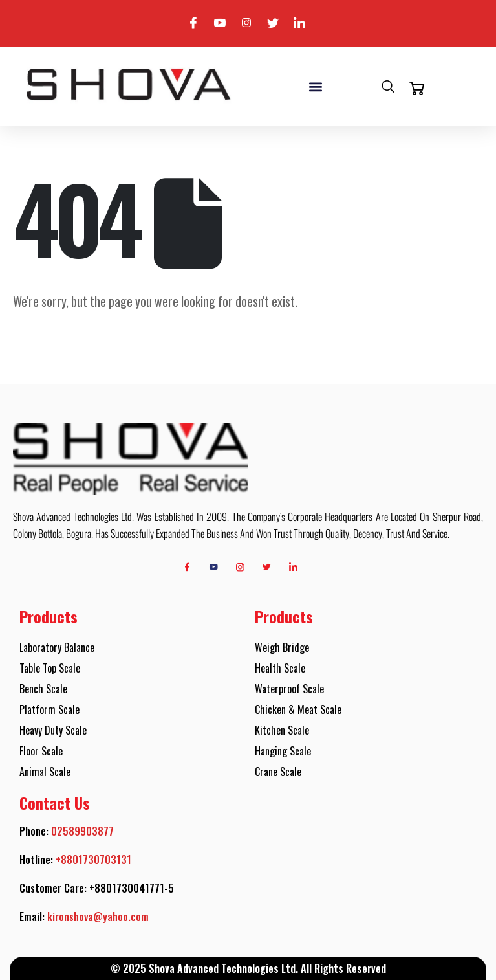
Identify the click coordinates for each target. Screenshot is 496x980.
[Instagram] (246, 24)
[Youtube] (220, 24)
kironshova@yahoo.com (98, 917)
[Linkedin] (299, 24)
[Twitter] (273, 24)
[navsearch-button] (388, 88)
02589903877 (82, 831)
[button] (315, 86)
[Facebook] (193, 24)
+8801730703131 (93, 860)
